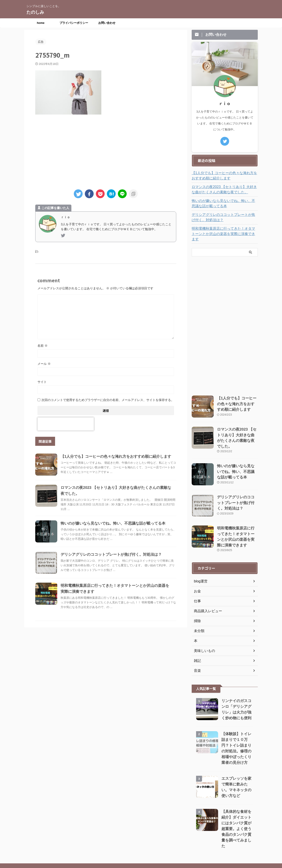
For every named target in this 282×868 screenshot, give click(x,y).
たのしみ (35, 12)
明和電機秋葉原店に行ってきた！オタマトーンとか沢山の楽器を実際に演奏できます (224, 231)
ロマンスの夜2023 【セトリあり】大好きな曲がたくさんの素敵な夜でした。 (223, 190)
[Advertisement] (106, 150)
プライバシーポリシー (74, 23)
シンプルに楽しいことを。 (141, 847)
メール (44, 364)
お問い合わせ (107, 23)
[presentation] (66, 424)
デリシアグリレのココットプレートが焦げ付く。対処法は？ (108, 555)
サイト (42, 382)
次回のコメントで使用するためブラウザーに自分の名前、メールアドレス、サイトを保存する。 (108, 400)
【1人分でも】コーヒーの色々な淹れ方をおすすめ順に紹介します (113, 457)
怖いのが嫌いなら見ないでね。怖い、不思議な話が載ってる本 (110, 523)
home (41, 23)
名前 (43, 346)
